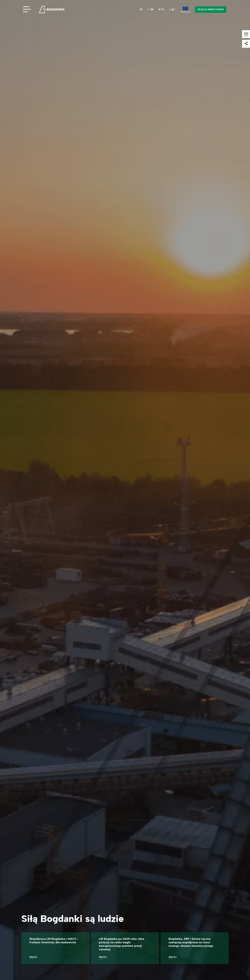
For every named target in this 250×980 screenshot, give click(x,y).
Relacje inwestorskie (211, 9)
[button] (141, 9)
